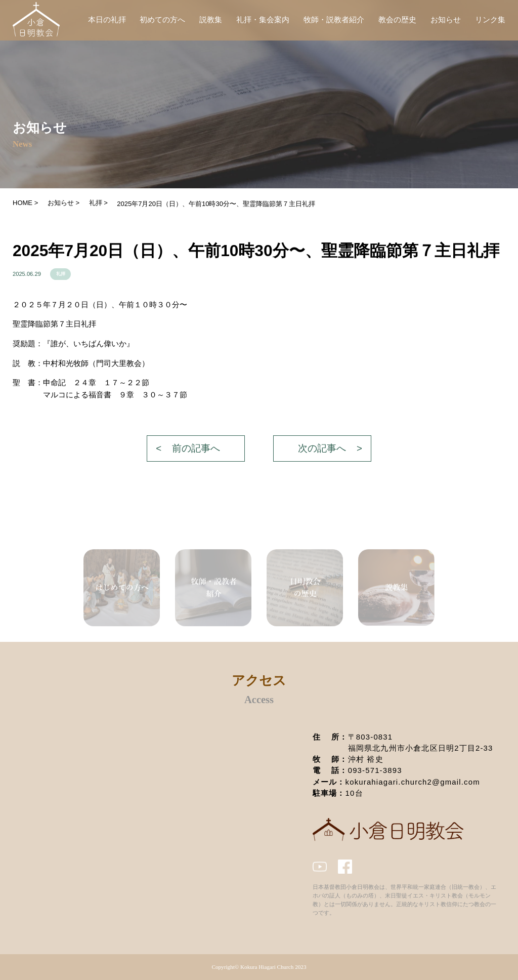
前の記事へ (196, 448)
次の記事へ (322, 448)
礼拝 (61, 274)
